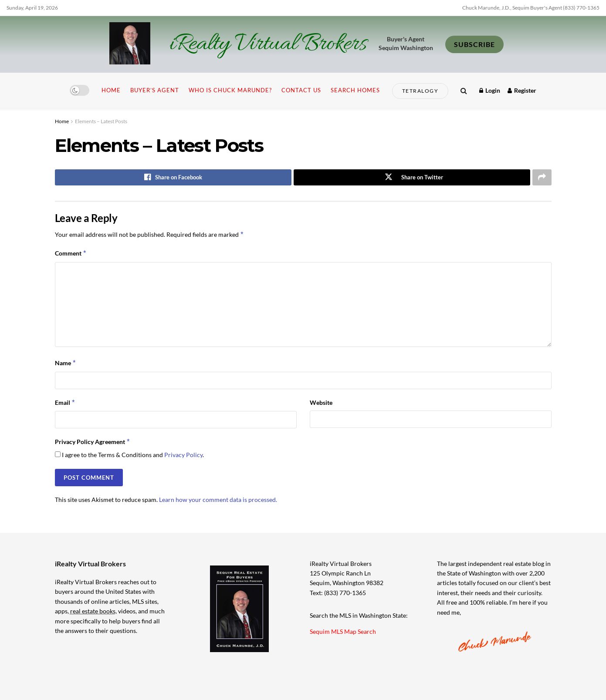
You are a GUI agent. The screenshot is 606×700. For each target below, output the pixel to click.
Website (321, 402)
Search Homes (355, 90)
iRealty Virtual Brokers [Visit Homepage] (268, 44)
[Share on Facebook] (173, 178)
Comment (71, 254)
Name (66, 363)
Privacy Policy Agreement (93, 442)
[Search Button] (464, 90)
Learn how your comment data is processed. (218, 500)
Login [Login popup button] (490, 90)
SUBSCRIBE (474, 44)
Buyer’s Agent (155, 90)
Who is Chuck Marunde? (230, 90)
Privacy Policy (183, 455)
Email (65, 403)
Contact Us (301, 90)
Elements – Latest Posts (101, 121)
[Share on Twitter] (412, 178)
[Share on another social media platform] (542, 178)
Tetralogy (420, 91)
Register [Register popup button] (522, 90)
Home (111, 90)
